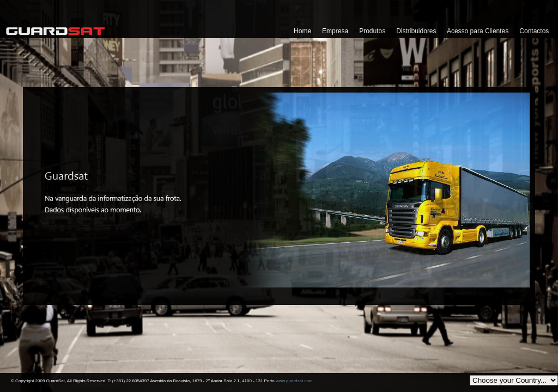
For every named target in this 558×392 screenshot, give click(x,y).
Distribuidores (416, 31)
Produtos (372, 31)
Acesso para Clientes (478, 31)
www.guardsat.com (294, 381)
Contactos (534, 31)
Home (302, 31)
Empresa (335, 31)
